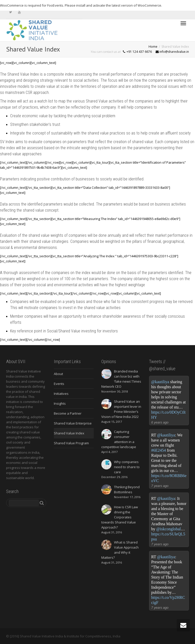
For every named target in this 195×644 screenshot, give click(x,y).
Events (59, 384)
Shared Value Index (69, 433)
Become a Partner (68, 413)
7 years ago (160, 486)
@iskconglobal (169, 529)
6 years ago (160, 422)
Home (153, 47)
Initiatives (61, 394)
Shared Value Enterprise (73, 423)
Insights (60, 403)
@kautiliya (160, 382)
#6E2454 (159, 450)
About (58, 374)
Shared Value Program (71, 443)
